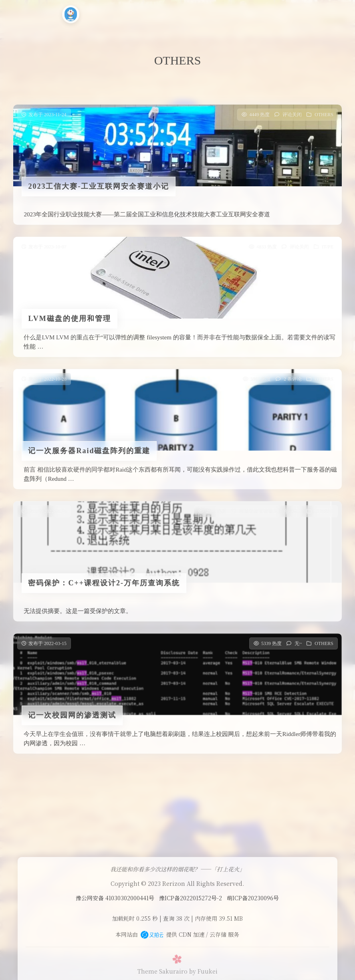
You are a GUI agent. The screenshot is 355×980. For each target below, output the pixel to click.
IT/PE (328, 247)
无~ (298, 646)
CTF (262, 13)
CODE (164, 13)
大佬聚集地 (300, 13)
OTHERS (324, 115)
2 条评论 (293, 381)
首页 (104, 13)
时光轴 (232, 13)
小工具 (198, 13)
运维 (132, 13)
